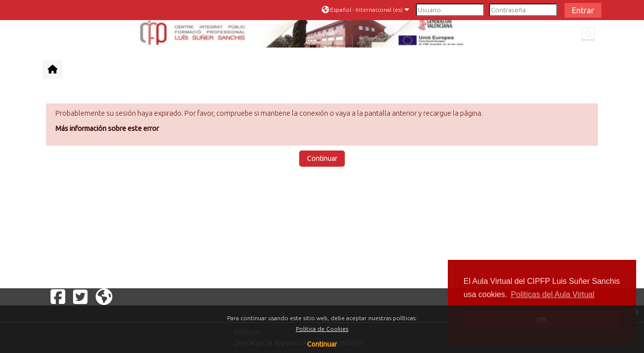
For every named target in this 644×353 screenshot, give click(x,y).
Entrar (583, 10)
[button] (367, 10)
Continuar (322, 344)
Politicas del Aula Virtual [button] (553, 294)
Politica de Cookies (322, 329)
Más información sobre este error (107, 128)
